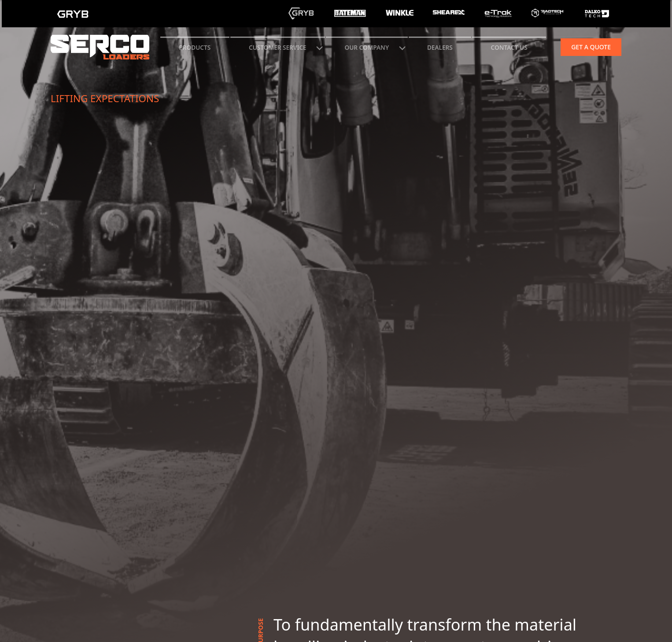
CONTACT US (509, 47)
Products (195, 47)
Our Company (367, 47)
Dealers (440, 47)
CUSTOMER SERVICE (278, 47)
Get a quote (591, 47)
